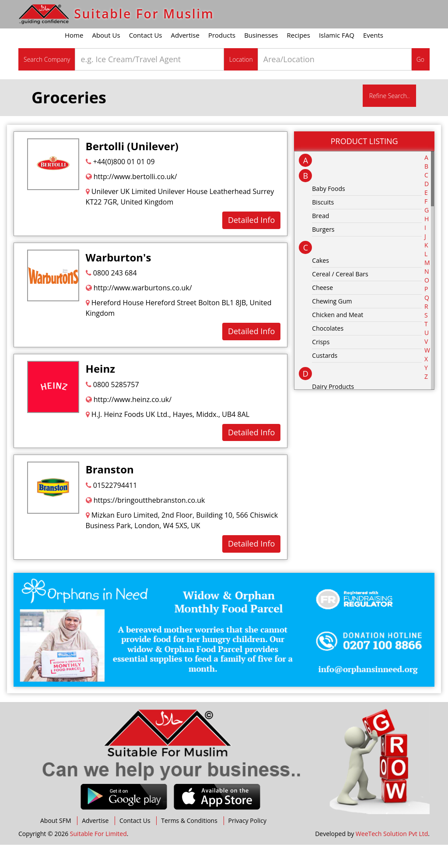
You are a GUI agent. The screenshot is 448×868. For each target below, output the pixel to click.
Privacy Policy (247, 844)
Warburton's (119, 281)
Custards (325, 379)
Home (74, 58)
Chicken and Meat (338, 338)
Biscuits (323, 225)
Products (222, 58)
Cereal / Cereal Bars (340, 297)
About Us (106, 58)
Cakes (320, 284)
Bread (320, 239)
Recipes (299, 58)
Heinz (100, 392)
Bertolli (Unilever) (132, 169)
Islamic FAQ (337, 58)
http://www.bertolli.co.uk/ (131, 200)
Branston (110, 493)
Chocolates (328, 351)
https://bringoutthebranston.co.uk (145, 523)
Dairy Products (333, 410)
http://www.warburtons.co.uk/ (139, 311)
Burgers (323, 252)
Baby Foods (328, 212)
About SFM (56, 844)
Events (373, 58)
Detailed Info (251, 243)
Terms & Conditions (189, 844)
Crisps (321, 365)
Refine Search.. (390, 119)
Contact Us (146, 58)
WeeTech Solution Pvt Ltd (392, 857)
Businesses (261, 58)
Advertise (185, 58)
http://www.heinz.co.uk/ (129, 423)
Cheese (322, 311)
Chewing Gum (332, 324)
